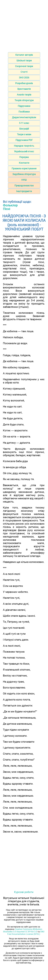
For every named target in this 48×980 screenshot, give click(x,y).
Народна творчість (24, 146)
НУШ (24, 180)
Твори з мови (24, 134)
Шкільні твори (24, 61)
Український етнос (24, 151)
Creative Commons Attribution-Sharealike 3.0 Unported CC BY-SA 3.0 (23, 930)
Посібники (24, 112)
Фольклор (10, 205)
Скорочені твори (24, 66)
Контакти (24, 163)
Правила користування (24, 168)
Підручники (24, 106)
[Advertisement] (24, 25)
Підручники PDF (24, 140)
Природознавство (24, 186)
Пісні (7, 209)
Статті (24, 72)
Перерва (24, 157)
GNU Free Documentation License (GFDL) (26, 933)
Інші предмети (24, 191)
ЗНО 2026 (24, 78)
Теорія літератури (24, 100)
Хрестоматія (24, 89)
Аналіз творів (24, 95)
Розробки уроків (24, 83)
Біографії (24, 129)
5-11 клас (24, 123)
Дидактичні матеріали (24, 117)
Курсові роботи (24, 892)
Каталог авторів (24, 55)
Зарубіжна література (24, 174)
